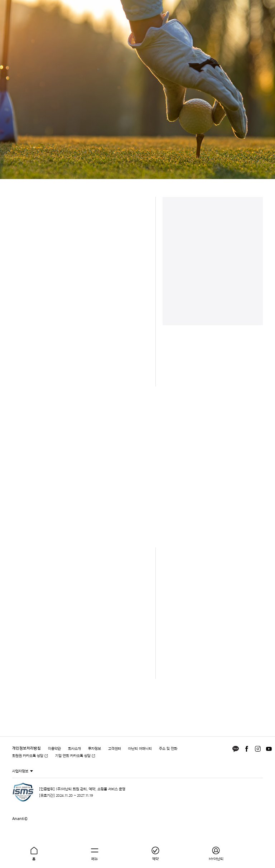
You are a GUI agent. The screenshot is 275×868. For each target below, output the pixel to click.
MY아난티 (216, 859)
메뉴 (95, 859)
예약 (155, 859)
